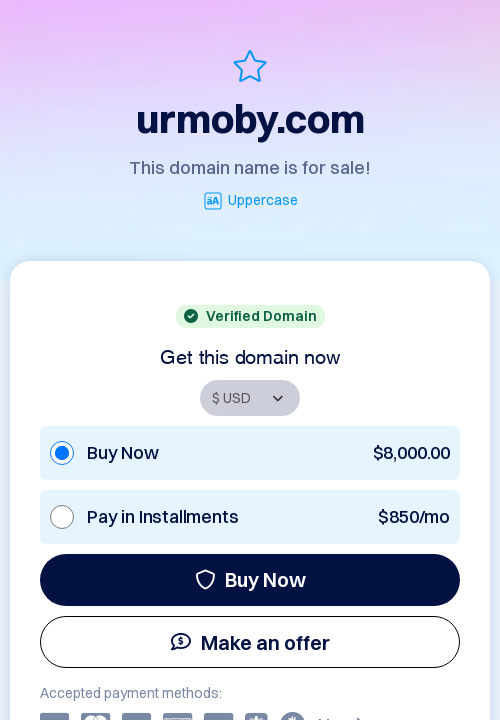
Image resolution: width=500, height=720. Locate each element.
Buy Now (250, 579)
